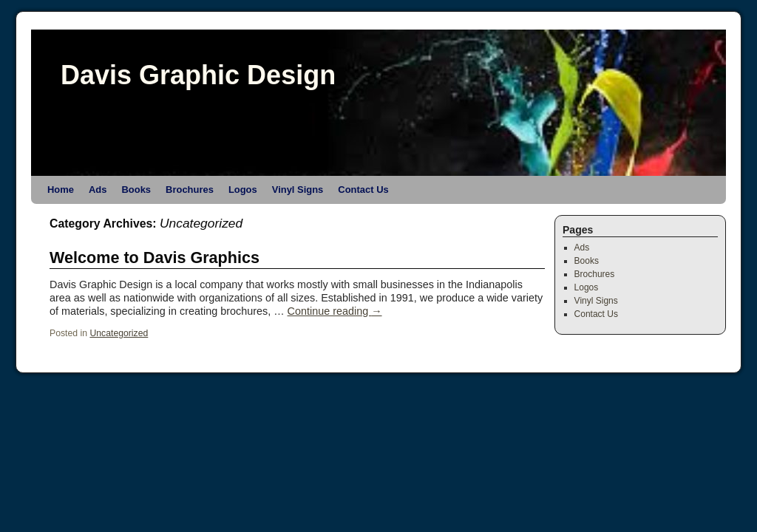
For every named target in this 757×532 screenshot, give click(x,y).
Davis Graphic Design (198, 75)
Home (61, 190)
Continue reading (335, 311)
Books (136, 190)
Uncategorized (119, 333)
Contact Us (363, 190)
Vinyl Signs (298, 190)
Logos (243, 190)
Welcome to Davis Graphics (155, 258)
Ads (98, 190)
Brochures (190, 190)
